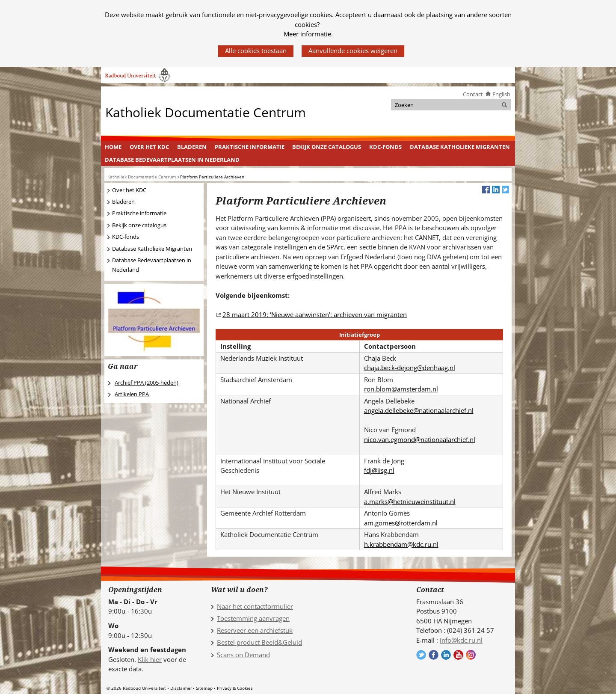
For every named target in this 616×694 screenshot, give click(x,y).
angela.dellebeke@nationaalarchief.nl (419, 410)
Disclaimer (181, 688)
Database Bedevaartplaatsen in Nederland (172, 160)
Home (113, 147)
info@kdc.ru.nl (461, 640)
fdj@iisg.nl (379, 470)
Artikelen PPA (132, 394)
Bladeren (192, 147)
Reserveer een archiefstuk (255, 630)
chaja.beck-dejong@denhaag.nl (410, 368)
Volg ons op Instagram (471, 655)
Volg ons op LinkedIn (446, 655)
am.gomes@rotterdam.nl (401, 523)
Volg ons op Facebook (434, 655)
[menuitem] (113, 147)
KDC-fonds (385, 147)
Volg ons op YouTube (458, 655)
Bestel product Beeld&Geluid (259, 642)
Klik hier (150, 659)
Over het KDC (149, 147)
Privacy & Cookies (235, 688)
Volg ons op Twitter (421, 655)
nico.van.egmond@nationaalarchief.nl (420, 439)
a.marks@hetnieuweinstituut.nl (410, 501)
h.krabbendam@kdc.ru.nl (401, 544)
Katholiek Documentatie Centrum (206, 112)
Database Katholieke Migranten (460, 147)
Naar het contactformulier (255, 606)
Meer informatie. (308, 34)
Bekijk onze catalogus (327, 147)
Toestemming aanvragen (253, 618)
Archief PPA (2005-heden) (147, 383)
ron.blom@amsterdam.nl (401, 389)
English (501, 94)
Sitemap (204, 688)
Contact (473, 94)
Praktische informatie (250, 147)
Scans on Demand (243, 655)
